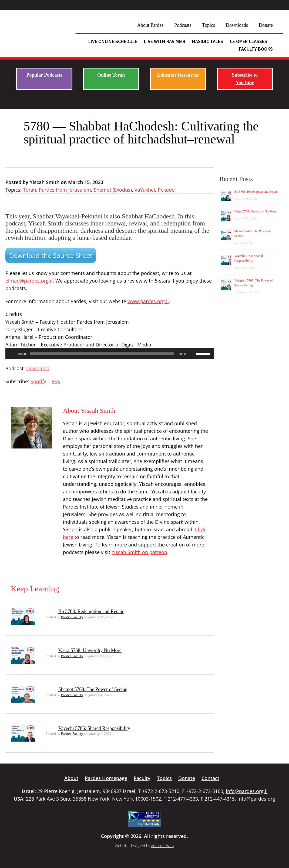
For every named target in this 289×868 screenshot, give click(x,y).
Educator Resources (178, 75)
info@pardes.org (256, 799)
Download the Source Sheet (51, 255)
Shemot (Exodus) (113, 190)
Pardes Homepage (106, 778)
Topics (209, 25)
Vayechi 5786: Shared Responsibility (94, 728)
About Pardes (150, 25)
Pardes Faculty (72, 617)
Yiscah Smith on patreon (139, 552)
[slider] (102, 354)
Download (38, 368)
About (71, 778)
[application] (110, 354)
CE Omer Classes (248, 41)
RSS (56, 381)
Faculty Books (256, 49)
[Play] (12, 354)
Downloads (237, 25)
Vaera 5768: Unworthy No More (90, 650)
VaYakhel (145, 190)
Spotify (38, 381)
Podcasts (183, 25)
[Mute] (192, 354)
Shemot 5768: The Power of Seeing (93, 689)
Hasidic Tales (208, 41)
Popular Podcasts (44, 75)
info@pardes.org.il (247, 791)
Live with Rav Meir (165, 41)
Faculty (142, 778)
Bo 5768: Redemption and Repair (91, 611)
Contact (210, 778)
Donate (266, 25)
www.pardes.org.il (148, 301)
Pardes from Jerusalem (65, 190)
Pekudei (167, 190)
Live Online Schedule (113, 41)
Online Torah (111, 75)
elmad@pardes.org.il (29, 281)
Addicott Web (162, 846)
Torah (30, 190)
